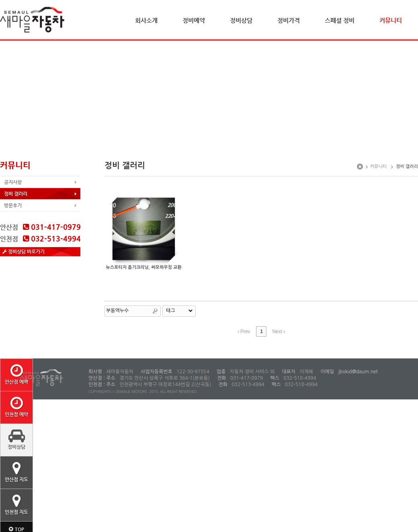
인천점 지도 (16, 504)
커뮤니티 (391, 20)
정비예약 (194, 20)
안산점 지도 (16, 472)
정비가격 (289, 20)
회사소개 (146, 20)
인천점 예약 (16, 407)
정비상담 (241, 20)
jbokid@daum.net (357, 372)
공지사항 (13, 182)
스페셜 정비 (340, 20)
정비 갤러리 (16, 194)
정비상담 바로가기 (24, 252)
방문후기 (13, 205)
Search (155, 311)
